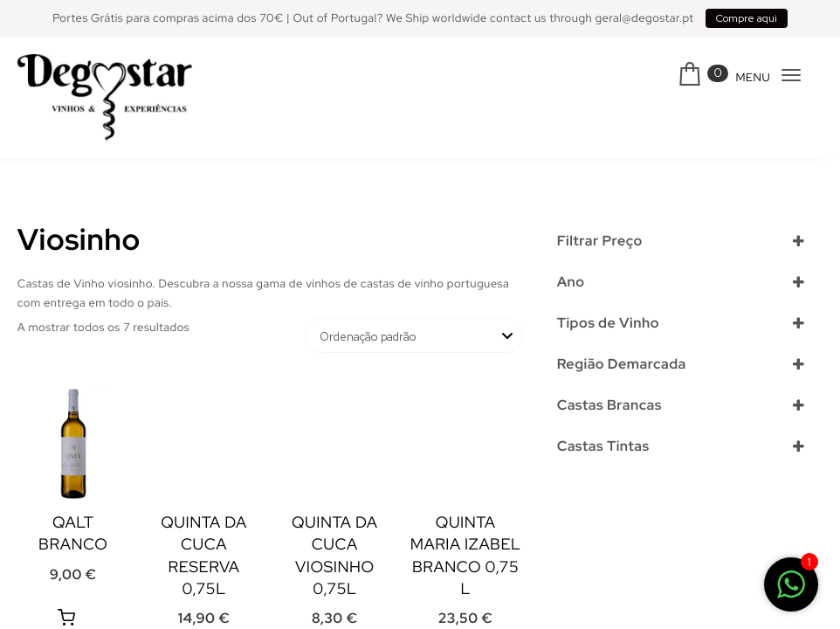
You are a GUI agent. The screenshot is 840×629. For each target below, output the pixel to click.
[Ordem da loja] (414, 335)
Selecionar (592, 312)
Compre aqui (747, 18)
